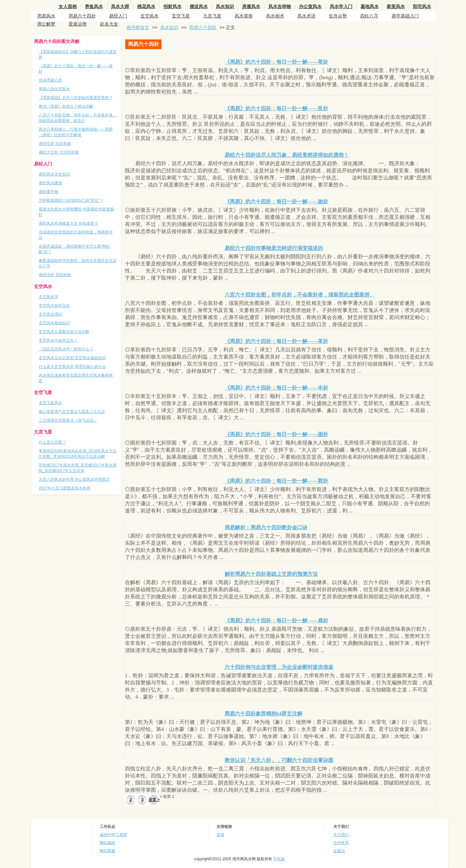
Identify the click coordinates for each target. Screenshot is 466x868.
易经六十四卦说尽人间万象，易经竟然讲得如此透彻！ (287, 155)
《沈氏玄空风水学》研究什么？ (66, 349)
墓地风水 (370, 6)
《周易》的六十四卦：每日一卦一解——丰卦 (276, 388)
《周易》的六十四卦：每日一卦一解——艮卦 (276, 108)
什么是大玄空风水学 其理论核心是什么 (72, 367)
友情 (220, 835)
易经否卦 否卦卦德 (55, 275)
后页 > (154, 800)
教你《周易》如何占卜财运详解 (66, 106)
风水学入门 (341, 6)
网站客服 (107, 851)
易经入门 (118, 16)
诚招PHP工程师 (113, 835)
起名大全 (109, 24)
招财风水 (172, 6)
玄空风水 (150, 16)
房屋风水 (251, 6)
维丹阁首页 (138, 27)
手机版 (279, 859)
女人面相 (68, 6)
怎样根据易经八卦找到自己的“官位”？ (71, 200)
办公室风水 (310, 6)
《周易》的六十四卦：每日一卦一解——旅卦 (276, 202)
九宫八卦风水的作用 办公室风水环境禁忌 (74, 479)
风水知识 (225, 6)
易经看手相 (49, 192)
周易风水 (46, 16)
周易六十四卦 (82, 16)
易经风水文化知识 (54, 174)
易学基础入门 (405, 16)
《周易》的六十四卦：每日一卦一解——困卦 (276, 434)
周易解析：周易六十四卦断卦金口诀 (266, 527)
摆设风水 (199, 6)
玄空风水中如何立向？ (58, 340)
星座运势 (78, 24)
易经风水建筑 (50, 183)
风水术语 (306, 16)
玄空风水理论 (50, 314)
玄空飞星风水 (50, 403)
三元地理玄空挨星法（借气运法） (68, 420)
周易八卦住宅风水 (54, 89)
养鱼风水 (94, 6)
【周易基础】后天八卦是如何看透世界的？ (76, 98)
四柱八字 (369, 16)
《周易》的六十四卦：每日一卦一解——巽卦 (276, 481)
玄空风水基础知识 (54, 323)
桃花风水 (146, 6)
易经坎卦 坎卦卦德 (55, 144)
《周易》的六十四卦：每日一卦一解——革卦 (276, 341)
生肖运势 (338, 16)
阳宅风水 (422, 6)
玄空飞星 (181, 16)
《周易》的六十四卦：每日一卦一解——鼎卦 (276, 621)
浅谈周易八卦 (50, 80)
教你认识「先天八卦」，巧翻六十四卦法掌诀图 (279, 760)
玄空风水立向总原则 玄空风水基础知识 (72, 358)
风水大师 (120, 6)
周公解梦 (46, 24)
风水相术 (275, 16)
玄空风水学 (49, 297)
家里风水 (396, 6)
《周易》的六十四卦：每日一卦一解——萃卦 (276, 62)
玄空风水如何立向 (54, 305)
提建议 (339, 851)
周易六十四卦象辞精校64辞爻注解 (263, 714)
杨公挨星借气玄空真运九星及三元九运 (72, 412)
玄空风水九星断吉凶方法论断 (64, 332)
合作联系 (341, 843)
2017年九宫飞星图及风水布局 (65, 488)
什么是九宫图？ (52, 442)
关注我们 (341, 835)
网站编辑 (107, 843)
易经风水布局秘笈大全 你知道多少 (68, 223)
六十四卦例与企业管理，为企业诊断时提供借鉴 (279, 667)
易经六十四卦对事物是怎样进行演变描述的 (274, 248)
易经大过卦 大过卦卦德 (59, 152)
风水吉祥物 (280, 6)
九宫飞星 (212, 16)
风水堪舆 (244, 16)
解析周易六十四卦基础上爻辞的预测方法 (271, 574)
